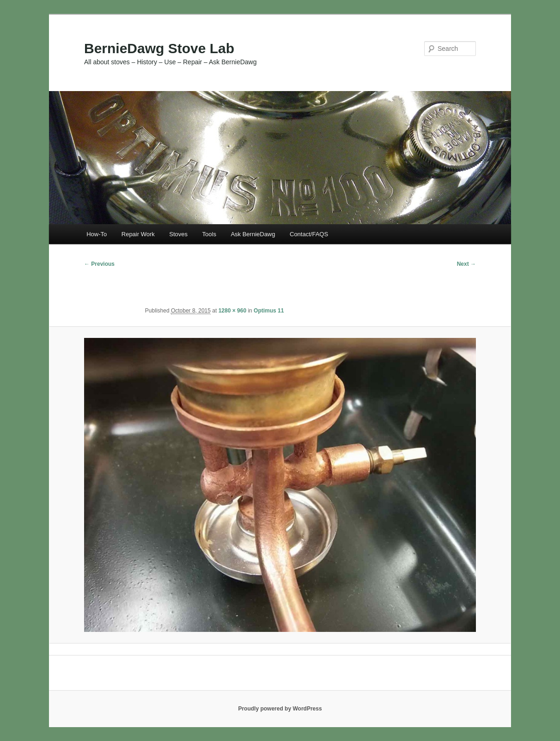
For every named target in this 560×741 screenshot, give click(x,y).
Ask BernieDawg (253, 234)
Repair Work (138, 234)
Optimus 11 (269, 311)
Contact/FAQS (309, 234)
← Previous (99, 264)
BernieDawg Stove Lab (159, 48)
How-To (97, 234)
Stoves (178, 234)
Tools (209, 234)
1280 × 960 (232, 311)
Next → (466, 264)
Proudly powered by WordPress (280, 709)
